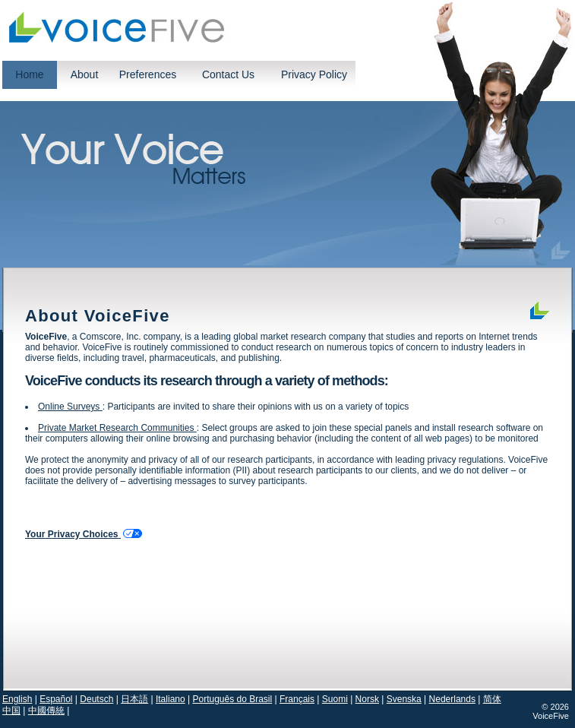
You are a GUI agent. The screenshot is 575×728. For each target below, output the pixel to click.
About (85, 74)
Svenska (404, 699)
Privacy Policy (314, 74)
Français (297, 699)
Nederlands (452, 699)
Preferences (148, 74)
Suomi (335, 699)
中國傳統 (46, 711)
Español (56, 699)
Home (29, 74)
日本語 (134, 699)
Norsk (367, 699)
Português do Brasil (232, 699)
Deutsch (96, 699)
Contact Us (228, 74)
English (17, 699)
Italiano (171, 699)
